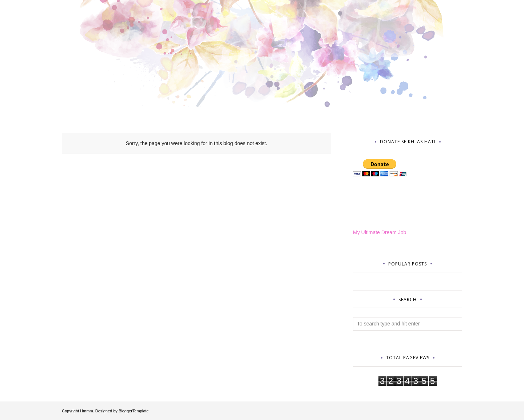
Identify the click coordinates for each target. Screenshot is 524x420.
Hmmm (86, 411)
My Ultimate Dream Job (380, 232)
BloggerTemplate (134, 411)
